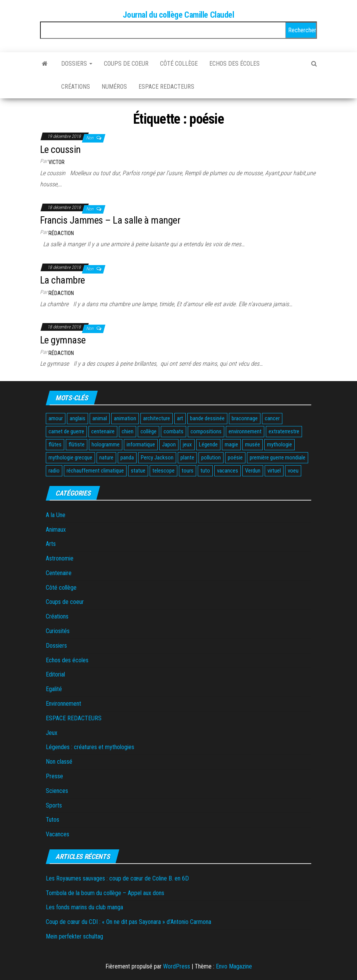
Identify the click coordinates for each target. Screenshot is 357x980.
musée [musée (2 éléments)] (253, 444)
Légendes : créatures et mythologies (90, 747)
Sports (54, 805)
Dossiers (77, 64)
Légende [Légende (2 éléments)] (208, 444)
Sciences (57, 791)
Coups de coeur (126, 64)
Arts (51, 544)
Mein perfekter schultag (74, 936)
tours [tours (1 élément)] (188, 471)
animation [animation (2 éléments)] (125, 418)
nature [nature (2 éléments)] (106, 458)
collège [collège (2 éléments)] (148, 431)
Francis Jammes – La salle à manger (110, 220)
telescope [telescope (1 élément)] (163, 471)
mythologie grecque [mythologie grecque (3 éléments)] (70, 458)
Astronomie (60, 558)
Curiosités (58, 631)
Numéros (114, 87)
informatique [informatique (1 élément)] (141, 444)
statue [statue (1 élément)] (138, 471)
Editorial (55, 674)
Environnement (63, 704)
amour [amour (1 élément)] (56, 418)
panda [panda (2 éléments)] (127, 458)
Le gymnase (63, 340)
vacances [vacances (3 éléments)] (228, 471)
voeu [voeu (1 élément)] (293, 471)
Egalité (54, 689)
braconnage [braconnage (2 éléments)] (245, 418)
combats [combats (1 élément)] (173, 431)
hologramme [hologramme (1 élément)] (106, 444)
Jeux (52, 733)
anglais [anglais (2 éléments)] (78, 418)
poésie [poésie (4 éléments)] (235, 458)
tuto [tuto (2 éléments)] (205, 471)
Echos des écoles (234, 64)
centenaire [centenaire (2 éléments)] (103, 431)
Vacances (58, 834)
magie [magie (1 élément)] (231, 444)
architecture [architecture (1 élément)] (157, 418)
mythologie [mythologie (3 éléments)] (279, 444)
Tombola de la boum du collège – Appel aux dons (105, 893)
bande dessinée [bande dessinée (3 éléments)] (207, 418)
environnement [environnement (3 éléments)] (245, 431)
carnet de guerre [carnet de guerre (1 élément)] (66, 431)
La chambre (63, 280)
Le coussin (60, 149)
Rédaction (61, 233)
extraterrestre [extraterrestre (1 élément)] (284, 431)
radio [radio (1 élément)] (54, 471)
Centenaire (59, 573)
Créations (76, 87)
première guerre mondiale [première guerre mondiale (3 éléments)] (278, 458)
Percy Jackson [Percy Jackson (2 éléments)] (157, 458)
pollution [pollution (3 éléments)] (211, 458)
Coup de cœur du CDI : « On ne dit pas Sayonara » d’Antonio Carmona (128, 922)
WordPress (177, 966)
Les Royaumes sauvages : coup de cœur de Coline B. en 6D (117, 878)
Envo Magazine (234, 966)
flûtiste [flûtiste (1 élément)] (77, 444)
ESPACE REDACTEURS (166, 87)
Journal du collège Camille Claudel (178, 15)
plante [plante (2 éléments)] (187, 458)
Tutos (53, 820)
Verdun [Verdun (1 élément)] (253, 471)
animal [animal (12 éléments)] (100, 418)
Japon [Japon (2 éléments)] (169, 444)
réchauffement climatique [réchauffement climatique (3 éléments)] (95, 471)
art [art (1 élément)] (180, 418)
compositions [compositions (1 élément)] (206, 431)
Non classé (59, 762)
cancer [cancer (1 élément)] (272, 418)
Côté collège (179, 64)
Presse (54, 776)
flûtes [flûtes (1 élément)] (55, 444)
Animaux (56, 530)
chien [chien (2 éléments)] (128, 431)
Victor (57, 162)
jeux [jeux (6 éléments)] (187, 444)
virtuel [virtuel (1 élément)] (274, 471)
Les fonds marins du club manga (84, 907)
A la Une (56, 515)
